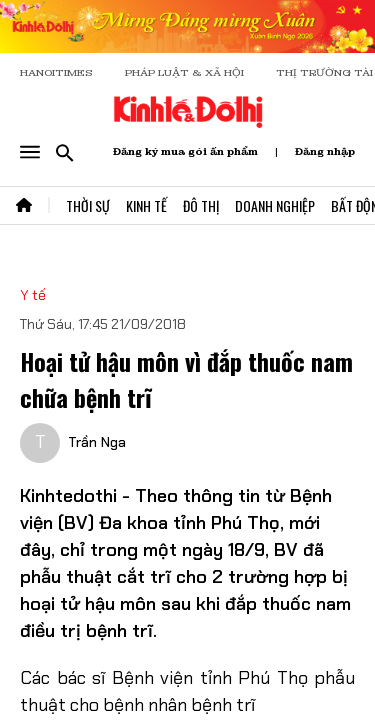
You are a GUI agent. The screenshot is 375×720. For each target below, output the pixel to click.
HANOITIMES (56, 72)
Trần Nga (97, 421)
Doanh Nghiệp (275, 205)
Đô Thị (201, 205)
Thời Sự (88, 205)
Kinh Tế (146, 205)
